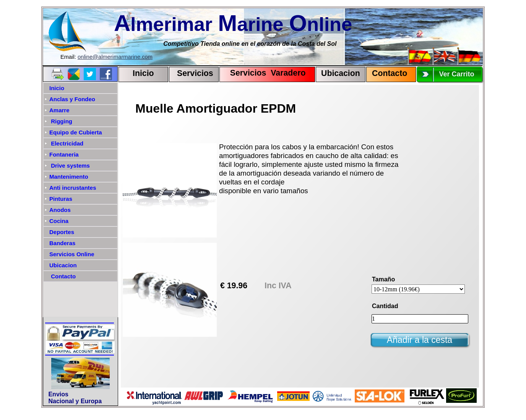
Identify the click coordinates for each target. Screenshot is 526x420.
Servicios (195, 73)
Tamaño (383, 279)
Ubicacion (341, 73)
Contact (387, 73)
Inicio (143, 73)
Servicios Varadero (264, 73)
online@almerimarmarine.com (115, 57)
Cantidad (385, 306)
